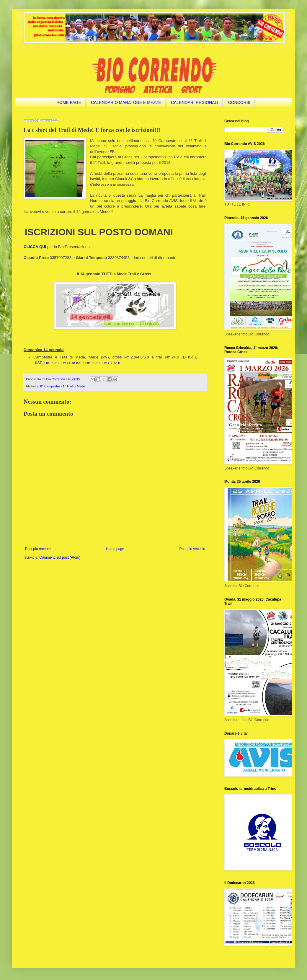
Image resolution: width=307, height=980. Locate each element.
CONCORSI (239, 102)
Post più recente (38, 549)
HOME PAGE (69, 102)
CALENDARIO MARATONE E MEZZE (126, 102)
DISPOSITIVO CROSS (63, 363)
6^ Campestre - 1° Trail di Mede (63, 386)
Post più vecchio (192, 549)
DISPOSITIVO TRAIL (103, 363)
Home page (115, 549)
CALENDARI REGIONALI (195, 102)
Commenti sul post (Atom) (60, 557)
